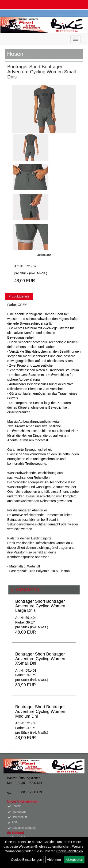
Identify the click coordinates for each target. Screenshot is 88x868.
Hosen (15, 54)
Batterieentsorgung (24, 828)
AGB (15, 822)
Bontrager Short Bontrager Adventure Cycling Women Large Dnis (40, 606)
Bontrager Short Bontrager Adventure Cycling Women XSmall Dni (40, 659)
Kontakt (17, 806)
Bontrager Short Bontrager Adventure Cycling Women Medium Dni (40, 712)
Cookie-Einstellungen (27, 860)
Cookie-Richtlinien (70, 851)
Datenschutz (20, 817)
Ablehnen (54, 860)
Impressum (19, 812)
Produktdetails (19, 296)
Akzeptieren (74, 860)
